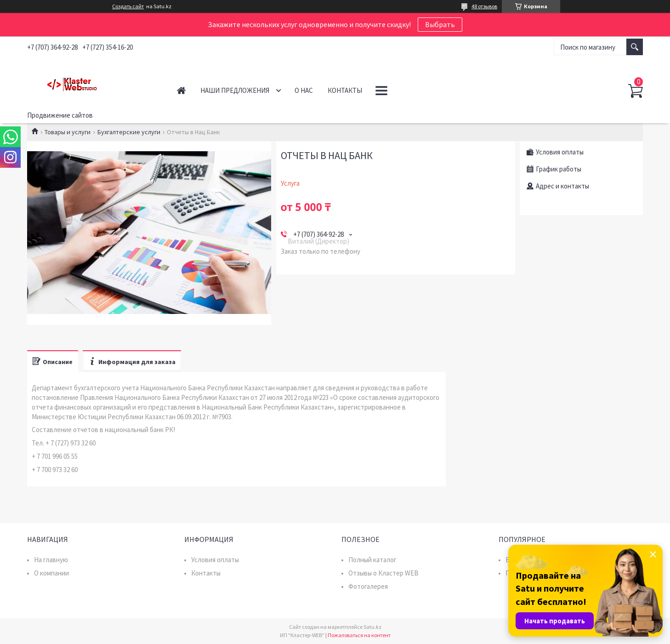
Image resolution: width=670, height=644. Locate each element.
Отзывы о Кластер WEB (383, 573)
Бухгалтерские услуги (129, 132)
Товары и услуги (68, 132)
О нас (304, 90)
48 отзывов (484, 6)
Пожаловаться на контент (359, 635)
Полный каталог (372, 560)
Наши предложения (235, 90)
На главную (51, 560)
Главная (181, 90)
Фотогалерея (368, 586)
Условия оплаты (215, 560)
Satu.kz (372, 627)
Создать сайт (128, 6)
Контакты (345, 90)
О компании (51, 573)
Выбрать (440, 24)
